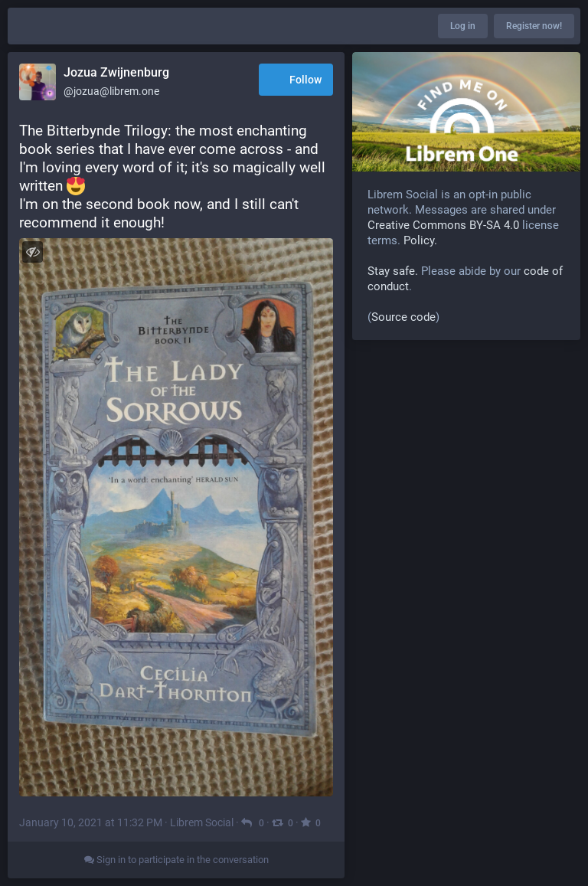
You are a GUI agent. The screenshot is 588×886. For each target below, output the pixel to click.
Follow (296, 81)
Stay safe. (393, 271)
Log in (463, 26)
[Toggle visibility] (33, 252)
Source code (403, 317)
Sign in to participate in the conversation (176, 860)
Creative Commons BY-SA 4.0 (443, 225)
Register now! (534, 26)
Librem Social (202, 822)
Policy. (420, 240)
